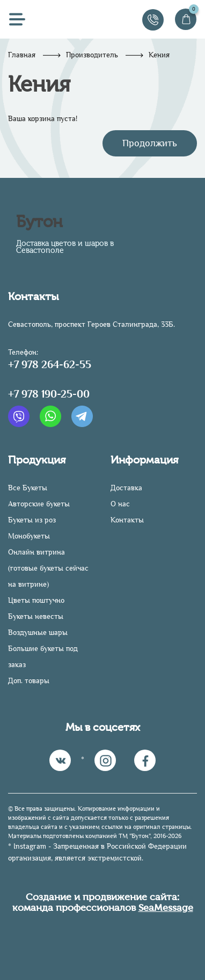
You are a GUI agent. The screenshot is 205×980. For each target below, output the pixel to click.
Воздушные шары (38, 633)
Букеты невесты (36, 616)
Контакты (127, 520)
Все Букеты (28, 488)
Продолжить (150, 143)
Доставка (126, 488)
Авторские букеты (39, 504)
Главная (22, 55)
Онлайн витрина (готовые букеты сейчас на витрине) (48, 568)
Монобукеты (29, 536)
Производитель (92, 55)
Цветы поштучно (36, 600)
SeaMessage (166, 908)
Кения (159, 55)
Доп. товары (29, 681)
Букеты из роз (32, 520)
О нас (120, 504)
